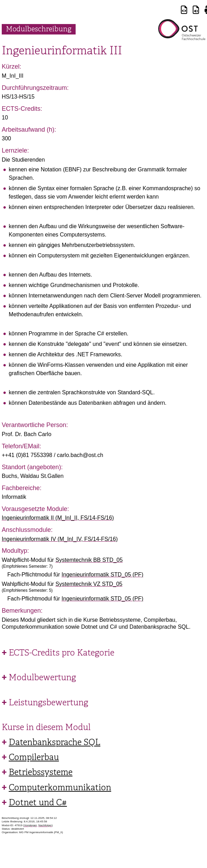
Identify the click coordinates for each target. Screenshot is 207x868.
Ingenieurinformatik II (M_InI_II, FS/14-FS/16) (58, 518)
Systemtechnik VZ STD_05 (89, 584)
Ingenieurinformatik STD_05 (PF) (103, 575)
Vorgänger (30, 825)
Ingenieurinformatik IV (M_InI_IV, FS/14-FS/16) (60, 539)
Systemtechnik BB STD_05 (89, 560)
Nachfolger (45, 825)
